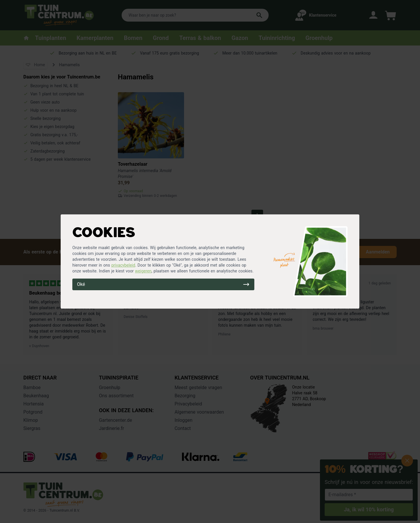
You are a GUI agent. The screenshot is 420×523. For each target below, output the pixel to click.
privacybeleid (123, 265)
